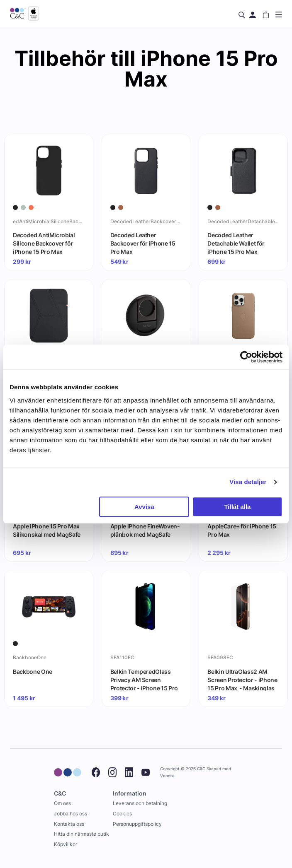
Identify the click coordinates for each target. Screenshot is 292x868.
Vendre (167, 776)
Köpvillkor (66, 844)
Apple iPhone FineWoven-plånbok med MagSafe (145, 530)
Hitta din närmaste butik (82, 834)
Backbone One (33, 671)
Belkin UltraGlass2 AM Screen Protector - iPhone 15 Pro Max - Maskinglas (242, 680)
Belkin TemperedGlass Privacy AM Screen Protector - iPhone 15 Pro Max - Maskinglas (144, 680)
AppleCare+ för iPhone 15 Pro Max (242, 530)
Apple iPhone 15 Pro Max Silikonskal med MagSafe (47, 530)
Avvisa (144, 507)
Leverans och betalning (140, 803)
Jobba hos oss (71, 814)
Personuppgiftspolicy (137, 824)
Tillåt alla (237, 507)
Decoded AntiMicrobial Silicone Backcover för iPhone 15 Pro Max (44, 243)
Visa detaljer (248, 482)
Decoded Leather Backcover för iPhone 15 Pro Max (143, 243)
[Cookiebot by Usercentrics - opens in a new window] (246, 357)
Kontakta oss (69, 824)
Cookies (122, 814)
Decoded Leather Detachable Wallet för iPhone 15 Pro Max (236, 243)
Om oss (62, 803)
